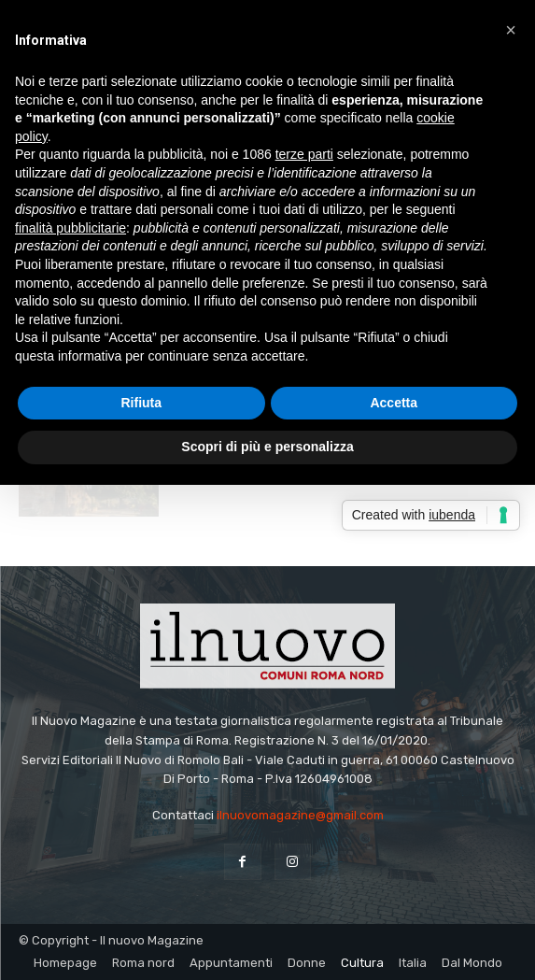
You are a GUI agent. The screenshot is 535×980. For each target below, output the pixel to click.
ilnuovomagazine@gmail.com (300, 815)
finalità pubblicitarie (70, 228)
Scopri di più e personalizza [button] (267, 447)
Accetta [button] (394, 403)
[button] (511, 30)
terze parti (304, 154)
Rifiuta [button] (141, 403)
